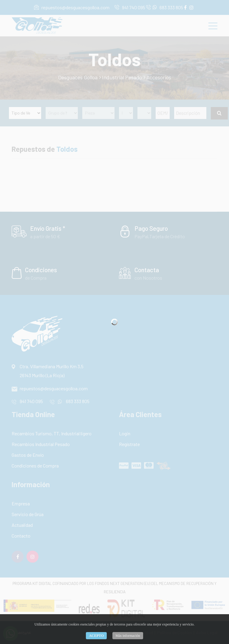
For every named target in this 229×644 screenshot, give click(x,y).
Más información (128, 636)
